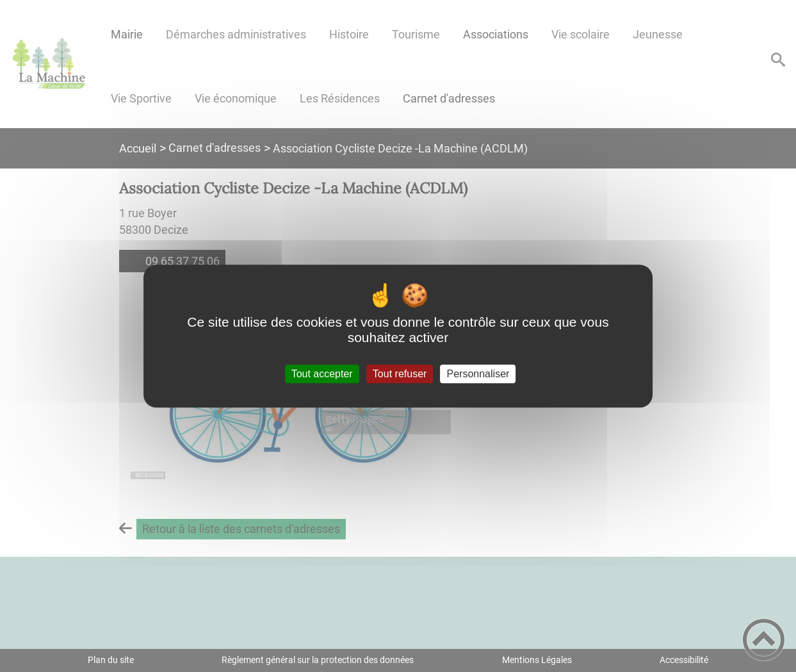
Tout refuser (400, 374)
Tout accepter (322, 374)
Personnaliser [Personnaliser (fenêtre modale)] (478, 374)
